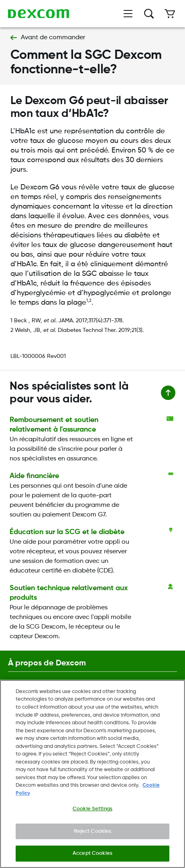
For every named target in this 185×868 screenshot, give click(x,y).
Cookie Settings (92, 809)
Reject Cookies (93, 831)
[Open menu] (128, 14)
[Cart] (170, 14)
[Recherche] (149, 14)
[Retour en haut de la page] (168, 393)
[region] (92, 774)
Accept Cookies (92, 853)
